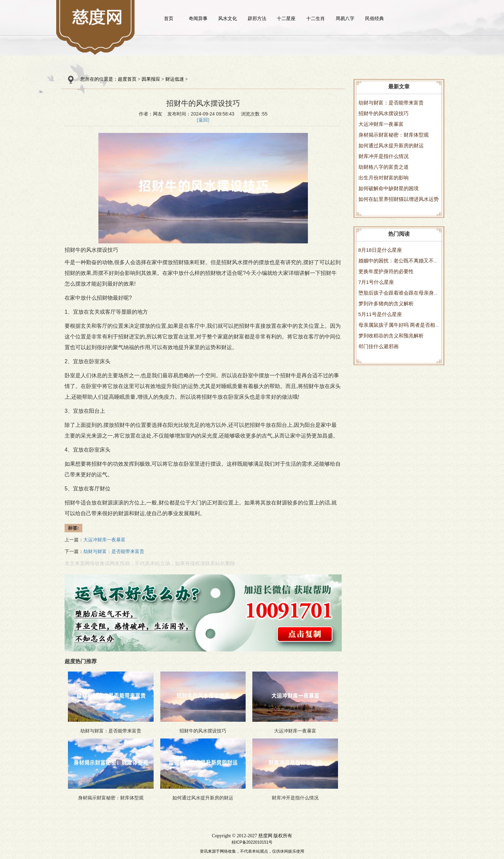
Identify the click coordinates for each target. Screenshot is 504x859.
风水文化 (228, 18)
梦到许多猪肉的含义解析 (386, 303)
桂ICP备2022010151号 (252, 842)
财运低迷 (175, 79)
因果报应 (151, 79)
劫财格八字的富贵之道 (384, 167)
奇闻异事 (198, 18)
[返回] (203, 120)
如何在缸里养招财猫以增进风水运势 (399, 199)
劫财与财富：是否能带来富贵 (391, 103)
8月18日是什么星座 (380, 250)
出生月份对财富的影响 (384, 178)
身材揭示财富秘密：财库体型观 (394, 135)
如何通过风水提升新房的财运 (391, 145)
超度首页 (127, 79)
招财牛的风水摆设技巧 (384, 113)
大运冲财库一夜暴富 (381, 124)
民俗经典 (374, 18)
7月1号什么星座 (376, 282)
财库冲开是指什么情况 (384, 156)
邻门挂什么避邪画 (379, 346)
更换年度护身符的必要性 (386, 271)
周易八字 (345, 18)
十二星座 (286, 18)
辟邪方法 (257, 18)
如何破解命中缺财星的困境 (389, 188)
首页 (169, 18)
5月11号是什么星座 (380, 314)
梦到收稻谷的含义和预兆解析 (391, 336)
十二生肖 (316, 18)
